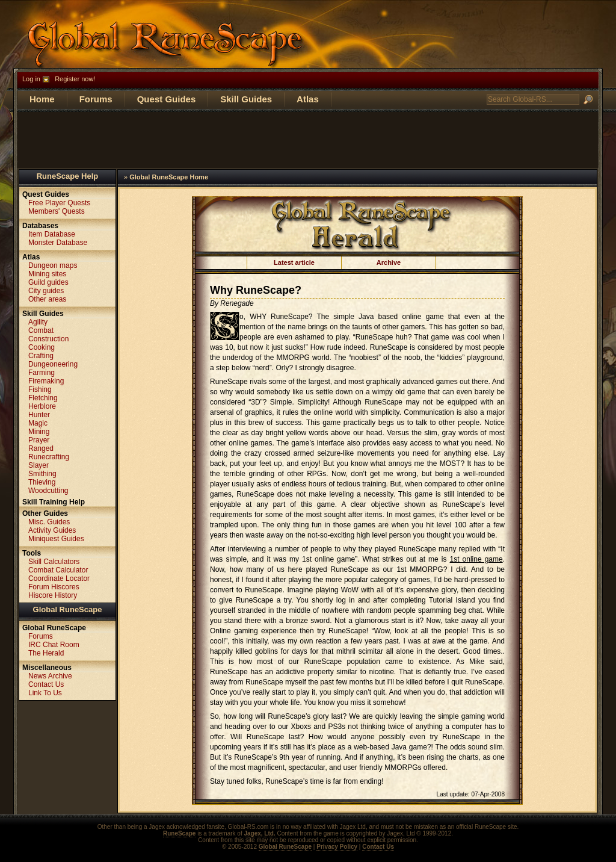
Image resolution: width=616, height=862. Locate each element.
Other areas (47, 299)
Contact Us (46, 684)
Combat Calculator (58, 570)
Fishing (40, 389)
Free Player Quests (59, 203)
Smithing (42, 474)
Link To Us (45, 693)
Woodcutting (48, 491)
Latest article (294, 262)
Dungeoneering (53, 364)
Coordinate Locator (59, 578)
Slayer (38, 465)
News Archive (50, 676)
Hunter (39, 415)
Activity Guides (52, 530)
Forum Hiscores (54, 587)
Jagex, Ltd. (259, 833)
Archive (389, 262)
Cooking (42, 347)
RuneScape (179, 833)
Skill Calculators (54, 562)
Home (42, 99)
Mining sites (47, 274)
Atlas (308, 99)
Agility (38, 322)
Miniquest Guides (56, 539)
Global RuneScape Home (169, 177)
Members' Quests (57, 211)
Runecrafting (49, 457)
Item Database (52, 234)
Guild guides (48, 282)
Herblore (42, 406)
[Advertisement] (308, 139)
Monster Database (58, 243)
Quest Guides (167, 99)
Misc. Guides (49, 522)
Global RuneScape (68, 609)
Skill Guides (246, 99)
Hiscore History (53, 595)
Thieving (42, 482)
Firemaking (46, 381)
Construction (48, 339)
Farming (42, 373)
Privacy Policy (337, 847)
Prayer (39, 440)
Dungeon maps (53, 265)
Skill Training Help (54, 502)
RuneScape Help (68, 176)
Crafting (41, 356)
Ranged (41, 448)
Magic (38, 423)
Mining (39, 432)
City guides (46, 291)
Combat (41, 330)
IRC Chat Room (54, 645)
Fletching (43, 398)
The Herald (46, 653)
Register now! (75, 79)
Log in (31, 79)
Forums (96, 99)
